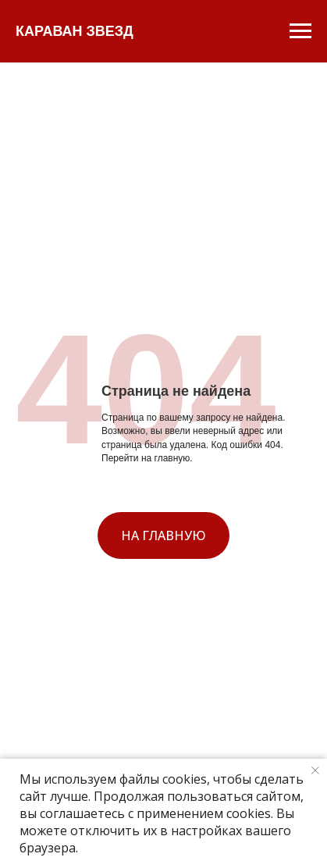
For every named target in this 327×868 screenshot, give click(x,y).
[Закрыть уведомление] (315, 770)
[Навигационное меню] (300, 31)
